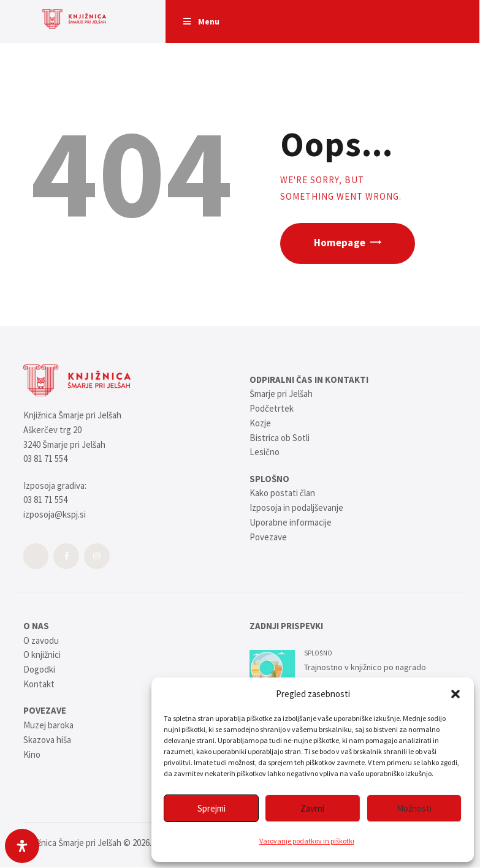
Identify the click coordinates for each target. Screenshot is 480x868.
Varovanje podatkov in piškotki (307, 841)
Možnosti (414, 808)
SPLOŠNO (318, 653)
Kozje (260, 423)
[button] (455, 694)
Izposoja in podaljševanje (296, 508)
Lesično (265, 452)
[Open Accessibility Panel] (22, 846)
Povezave (268, 537)
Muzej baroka (48, 725)
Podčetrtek (272, 408)
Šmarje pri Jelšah (281, 394)
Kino (32, 754)
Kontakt (39, 684)
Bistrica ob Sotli (280, 438)
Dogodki (39, 669)
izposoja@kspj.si (55, 514)
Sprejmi (211, 808)
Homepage (340, 243)
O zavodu (41, 640)
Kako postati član (282, 493)
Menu (200, 21)
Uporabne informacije (291, 522)
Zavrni (312, 808)
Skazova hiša (47, 740)
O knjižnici (42, 655)
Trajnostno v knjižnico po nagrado (365, 667)
